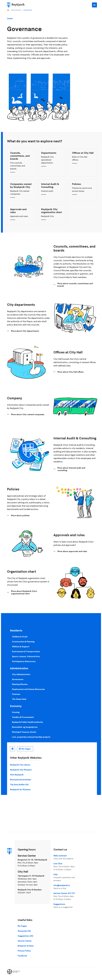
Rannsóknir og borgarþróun (25, 727)
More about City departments (25, 331)
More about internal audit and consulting (71, 469)
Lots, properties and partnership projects (31, 737)
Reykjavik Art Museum (20, 789)
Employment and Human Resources (28, 689)
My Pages (26, 749)
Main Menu (94, 5)
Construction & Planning (23, 642)
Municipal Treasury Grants (24, 732)
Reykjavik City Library (20, 765)
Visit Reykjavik (17, 775)
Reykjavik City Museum (21, 770)
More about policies (20, 515)
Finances (16, 694)
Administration (16, 10)
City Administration (21, 674)
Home (8, 10)
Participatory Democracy (24, 661)
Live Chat (67, 867)
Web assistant (67, 857)
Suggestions (67, 906)
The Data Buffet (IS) (19, 784)
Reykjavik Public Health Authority (27, 722)
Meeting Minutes (20, 684)
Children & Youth (20, 637)
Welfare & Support (21, 646)
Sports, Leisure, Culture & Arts (26, 656)
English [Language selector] (13, 749)
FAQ (67, 877)
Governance (28, 10)
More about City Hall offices (70, 372)
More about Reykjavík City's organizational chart (24, 592)
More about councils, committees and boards (75, 285)
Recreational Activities (21, 780)
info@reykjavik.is (67, 887)
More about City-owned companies (28, 414)
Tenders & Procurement (23, 717)
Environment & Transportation (26, 651)
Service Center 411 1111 (67, 896)
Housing (16, 712)
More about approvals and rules (72, 551)
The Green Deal (19, 699)
